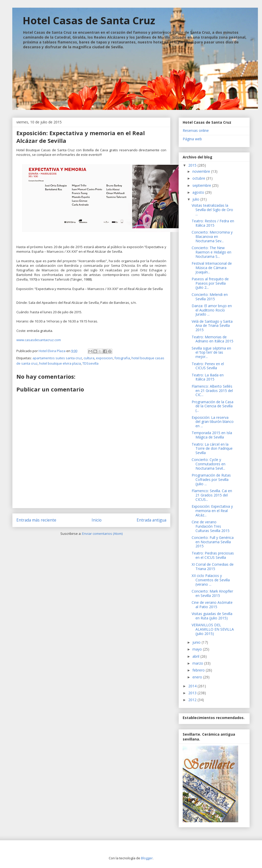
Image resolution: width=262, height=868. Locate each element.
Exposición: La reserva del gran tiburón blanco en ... (213, 422)
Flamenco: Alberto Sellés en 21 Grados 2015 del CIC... (212, 391)
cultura (89, 358)
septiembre (202, 185)
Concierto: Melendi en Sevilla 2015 (210, 297)
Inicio (97, 520)
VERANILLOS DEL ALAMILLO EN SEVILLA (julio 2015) (213, 629)
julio (196, 199)
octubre (199, 178)
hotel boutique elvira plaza (60, 363)
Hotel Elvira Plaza (52, 351)
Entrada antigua (151, 520)
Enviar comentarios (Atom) (102, 534)
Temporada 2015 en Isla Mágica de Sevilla (212, 435)
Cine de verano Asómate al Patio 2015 (212, 605)
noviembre (202, 171)
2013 (193, 693)
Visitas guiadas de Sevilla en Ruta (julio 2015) (212, 616)
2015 (193, 165)
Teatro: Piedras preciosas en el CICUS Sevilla (213, 555)
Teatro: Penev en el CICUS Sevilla (208, 366)
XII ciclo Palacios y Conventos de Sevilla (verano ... (211, 580)
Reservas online (196, 130)
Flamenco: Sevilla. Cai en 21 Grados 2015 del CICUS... (212, 495)
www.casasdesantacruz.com (39, 340)
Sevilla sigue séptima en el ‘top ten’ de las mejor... (211, 352)
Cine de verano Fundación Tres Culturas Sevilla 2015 (211, 526)
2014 (193, 686)
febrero (199, 670)
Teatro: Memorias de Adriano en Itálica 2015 (212, 339)
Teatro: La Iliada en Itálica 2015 (208, 377)
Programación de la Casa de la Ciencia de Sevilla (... (212, 406)
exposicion (104, 358)
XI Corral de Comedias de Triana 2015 (213, 566)
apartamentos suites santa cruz (57, 358)
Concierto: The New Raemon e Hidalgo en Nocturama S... (211, 252)
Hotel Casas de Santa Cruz (89, 20)
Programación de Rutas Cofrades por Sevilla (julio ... (211, 479)
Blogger (147, 858)
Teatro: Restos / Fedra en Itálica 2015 (213, 223)
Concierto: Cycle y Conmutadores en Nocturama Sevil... (209, 464)
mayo (198, 649)
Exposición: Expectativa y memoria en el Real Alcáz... (212, 511)
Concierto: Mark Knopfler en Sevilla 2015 (212, 593)
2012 (193, 700)
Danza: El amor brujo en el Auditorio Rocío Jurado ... (212, 310)
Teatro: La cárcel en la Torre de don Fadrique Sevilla (212, 449)
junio (197, 642)
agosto (199, 192)
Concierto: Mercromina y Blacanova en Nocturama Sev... (212, 236)
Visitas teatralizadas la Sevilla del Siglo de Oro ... (212, 210)
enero (198, 677)
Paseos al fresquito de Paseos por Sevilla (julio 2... (210, 283)
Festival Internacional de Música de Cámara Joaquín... (212, 268)
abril (196, 656)
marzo (198, 663)
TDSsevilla (90, 363)
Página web (192, 139)
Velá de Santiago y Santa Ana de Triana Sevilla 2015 (212, 326)
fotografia (122, 358)
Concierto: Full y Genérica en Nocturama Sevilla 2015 (213, 542)
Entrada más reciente (36, 520)
